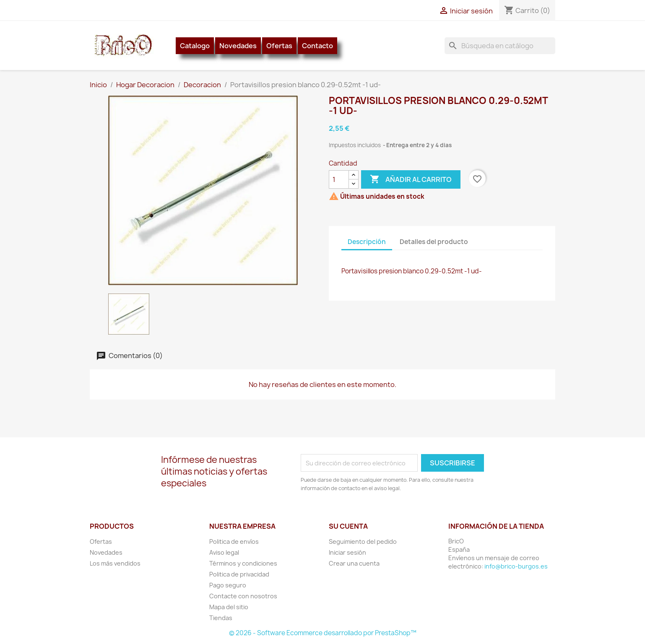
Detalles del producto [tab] (434, 242)
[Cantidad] (339, 179)
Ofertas (279, 46)
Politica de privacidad (239, 574)
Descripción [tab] (367, 242)
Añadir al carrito (411, 179)
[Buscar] (500, 46)
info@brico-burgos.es (516, 566)
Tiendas (221, 618)
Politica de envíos (234, 541)
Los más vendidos (115, 563)
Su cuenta (348, 526)
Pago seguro (228, 585)
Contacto (317, 46)
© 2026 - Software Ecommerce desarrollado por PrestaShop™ (323, 633)
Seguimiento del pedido (363, 541)
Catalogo (195, 46)
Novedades (238, 46)
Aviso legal (224, 552)
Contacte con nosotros (243, 596)
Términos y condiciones (243, 563)
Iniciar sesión (347, 552)
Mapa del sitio (229, 607)
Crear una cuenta (354, 563)
